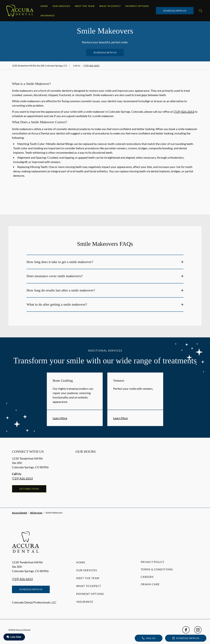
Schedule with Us (175, 11)
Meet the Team (85, 6)
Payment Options (137, 6)
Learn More (60, 418)
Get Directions (29, 489)
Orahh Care (150, 584)
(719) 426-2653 (91, 66)
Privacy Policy (153, 562)
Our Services (61, 6)
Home (44, 6)
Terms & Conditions (157, 569)
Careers (147, 577)
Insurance (48, 16)
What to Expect (110, 6)
